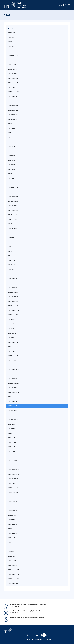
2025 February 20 (13, 178)
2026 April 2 (12, 37)
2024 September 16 (14, 233)
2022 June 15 (12, 438)
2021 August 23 (13, 524)
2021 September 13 (14, 515)
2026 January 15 (13, 65)
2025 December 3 (13, 87)
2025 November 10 (14, 101)
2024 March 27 (12, 269)
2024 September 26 (14, 224)
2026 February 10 (13, 60)
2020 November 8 (13, 583)
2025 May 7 (11, 151)
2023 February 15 (13, 356)
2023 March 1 (12, 338)
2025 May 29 (12, 142)
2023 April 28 (12, 319)
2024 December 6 (13, 197)
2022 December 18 (14, 383)
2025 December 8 (13, 78)
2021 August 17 (13, 533)
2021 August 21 (13, 529)
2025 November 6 (13, 106)
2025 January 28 (13, 192)
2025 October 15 (13, 115)
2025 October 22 (13, 110)
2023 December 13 (14, 283)
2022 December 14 (14, 392)
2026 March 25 (12, 51)
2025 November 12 (14, 92)
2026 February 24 (13, 55)
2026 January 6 (12, 69)
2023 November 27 (14, 301)
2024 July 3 (11, 251)
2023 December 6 (13, 297)
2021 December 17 (14, 470)
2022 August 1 (12, 429)
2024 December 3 (13, 206)
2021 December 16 (14, 474)
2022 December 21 (14, 379)
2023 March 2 (12, 333)
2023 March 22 (12, 329)
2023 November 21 (14, 306)
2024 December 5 (13, 201)
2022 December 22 (14, 374)
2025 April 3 (12, 169)
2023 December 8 (13, 292)
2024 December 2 (13, 210)
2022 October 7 (13, 406)
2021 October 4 (13, 511)
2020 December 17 (14, 565)
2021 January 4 (12, 561)
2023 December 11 (14, 288)
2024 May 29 (12, 265)
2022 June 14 (12, 442)
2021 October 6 (13, 501)
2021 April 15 (12, 551)
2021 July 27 (12, 538)
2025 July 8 (11, 133)
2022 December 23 (14, 369)
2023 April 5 (12, 324)
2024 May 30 (12, 260)
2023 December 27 (14, 278)
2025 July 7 (11, 137)
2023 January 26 (13, 360)
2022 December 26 (14, 365)
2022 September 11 (14, 420)
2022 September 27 (14, 410)
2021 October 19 (13, 492)
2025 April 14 (12, 160)
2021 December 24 (14, 465)
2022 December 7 (13, 397)
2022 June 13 (12, 447)
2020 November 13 (14, 579)
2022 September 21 (14, 415)
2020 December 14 (14, 570)
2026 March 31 (12, 42)
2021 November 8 (13, 488)
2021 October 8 (13, 497)
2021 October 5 (13, 506)
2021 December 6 (13, 479)
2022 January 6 (12, 460)
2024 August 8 (12, 237)
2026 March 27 (12, 46)
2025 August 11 (13, 128)
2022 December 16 (14, 388)
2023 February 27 (13, 342)
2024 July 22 (12, 247)
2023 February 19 (13, 347)
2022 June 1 (12, 451)
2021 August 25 (13, 520)
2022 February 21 (13, 456)
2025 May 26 (12, 146)
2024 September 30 (14, 219)
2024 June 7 (12, 256)
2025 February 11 (13, 187)
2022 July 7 (11, 433)
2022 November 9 (13, 401)
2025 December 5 (13, 83)
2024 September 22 (14, 228)
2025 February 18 (13, 183)
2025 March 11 (12, 174)
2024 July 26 (12, 242)
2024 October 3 (13, 215)
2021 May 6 (11, 547)
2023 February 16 (13, 351)
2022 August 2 (12, 424)
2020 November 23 (14, 574)
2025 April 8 (12, 165)
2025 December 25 (14, 74)
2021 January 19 (13, 556)
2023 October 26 (13, 315)
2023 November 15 (14, 310)
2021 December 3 (13, 483)
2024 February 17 (13, 274)
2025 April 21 (12, 156)
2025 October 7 (13, 119)
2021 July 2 (11, 542)
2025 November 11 (14, 96)
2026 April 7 (12, 33)
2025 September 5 (13, 124)
